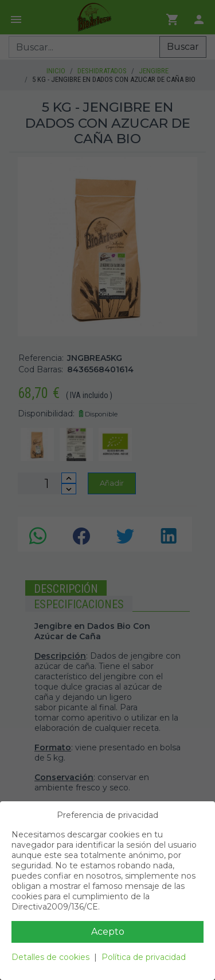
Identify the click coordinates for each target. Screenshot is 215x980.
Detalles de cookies (50, 957)
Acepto (108, 932)
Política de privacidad (144, 957)
